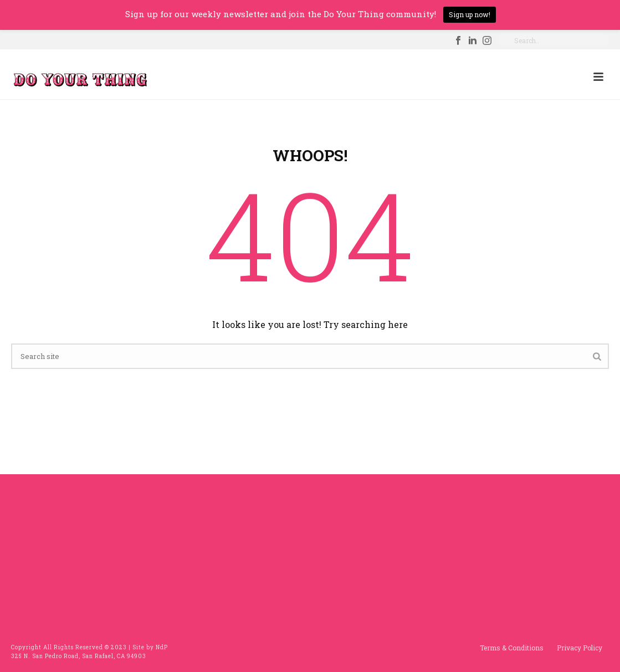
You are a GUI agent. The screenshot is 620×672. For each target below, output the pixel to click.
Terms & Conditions (512, 648)
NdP (162, 647)
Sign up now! (470, 14)
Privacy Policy (580, 648)
